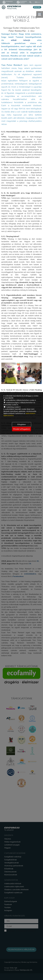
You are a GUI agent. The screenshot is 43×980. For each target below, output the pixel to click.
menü (40, 14)
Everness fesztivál (8, 2)
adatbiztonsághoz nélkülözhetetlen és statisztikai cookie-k (19, 404)
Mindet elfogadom (22, 429)
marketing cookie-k (12, 407)
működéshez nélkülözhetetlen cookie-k (20, 400)
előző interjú (21, 40)
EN (38, 2)
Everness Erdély (22, 2)
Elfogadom (21, 424)
